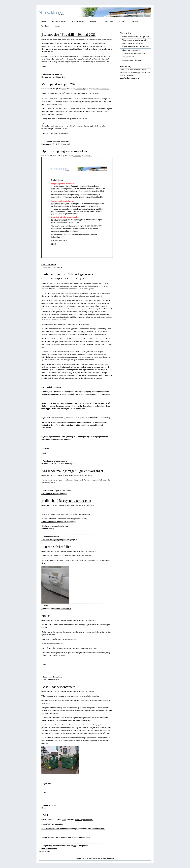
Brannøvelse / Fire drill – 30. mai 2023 (69, 34)
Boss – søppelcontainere (52, 677)
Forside (43, 21)
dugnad (96, 89)
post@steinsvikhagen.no (129, 78)
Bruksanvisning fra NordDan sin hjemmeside (59, 522)
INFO (46, 815)
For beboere (45, 26)
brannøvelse (97, 39)
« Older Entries (45, 851)
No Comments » (107, 39)
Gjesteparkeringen (49, 848)
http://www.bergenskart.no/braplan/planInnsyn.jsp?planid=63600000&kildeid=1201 (73, 829)
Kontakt (122, 21)
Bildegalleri (135, 21)
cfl (63, 156)
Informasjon (79, 39)
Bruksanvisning (48, 529)
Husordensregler (78, 21)
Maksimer (111, 858)
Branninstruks (108, 21)
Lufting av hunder (49, 805)
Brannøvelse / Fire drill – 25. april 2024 (136, 37)
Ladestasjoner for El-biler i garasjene (67, 274)
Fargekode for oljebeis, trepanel (54, 461)
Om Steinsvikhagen (59, 21)
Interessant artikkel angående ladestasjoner (59, 464)
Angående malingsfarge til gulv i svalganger (72, 471)
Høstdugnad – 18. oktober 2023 (54, 77)
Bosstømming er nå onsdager (132, 60)
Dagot (64, 820)
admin (64, 39)
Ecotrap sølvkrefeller (50, 537)
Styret (57, 26)
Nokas (45, 606)
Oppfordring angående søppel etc (55, 141)
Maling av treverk (49, 264)
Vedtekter (93, 21)
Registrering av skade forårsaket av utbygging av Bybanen (65, 846)
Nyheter (86, 39)
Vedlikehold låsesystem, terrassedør (56, 491)
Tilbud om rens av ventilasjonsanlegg (135, 40)
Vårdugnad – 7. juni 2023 (52, 74)
